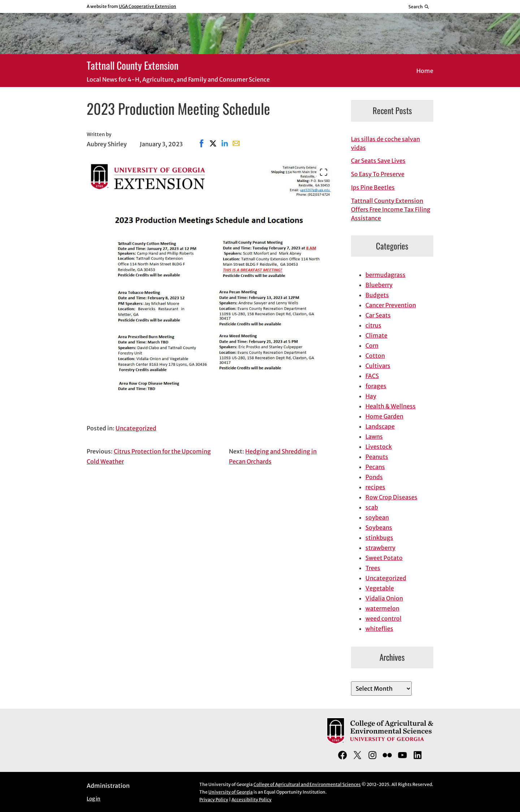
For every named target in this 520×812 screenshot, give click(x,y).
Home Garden (384, 416)
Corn (372, 346)
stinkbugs (379, 538)
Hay (371, 396)
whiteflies (379, 629)
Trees (373, 568)
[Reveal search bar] (419, 6)
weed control (383, 618)
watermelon (382, 608)
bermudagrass (385, 275)
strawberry (380, 548)
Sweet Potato (384, 558)
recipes (375, 487)
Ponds (374, 477)
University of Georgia (231, 792)
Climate (376, 335)
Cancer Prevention (391, 305)
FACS (372, 376)
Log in (94, 799)
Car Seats (378, 315)
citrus (373, 325)
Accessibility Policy (252, 800)
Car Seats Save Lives (378, 161)
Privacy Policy (214, 800)
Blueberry (379, 285)
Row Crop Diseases (391, 497)
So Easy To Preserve (378, 174)
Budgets (377, 295)
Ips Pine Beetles (373, 187)
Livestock (379, 447)
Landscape (380, 426)
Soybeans (379, 527)
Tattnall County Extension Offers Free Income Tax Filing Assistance (391, 209)
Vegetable (380, 588)
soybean (377, 517)
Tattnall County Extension (133, 65)
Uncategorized (136, 428)
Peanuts (377, 457)
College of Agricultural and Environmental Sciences (307, 784)
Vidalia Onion (384, 598)
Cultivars (378, 366)
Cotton (375, 356)
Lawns (374, 437)
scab (372, 507)
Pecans (375, 467)
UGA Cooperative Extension (148, 6)
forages (376, 386)
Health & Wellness (391, 406)
